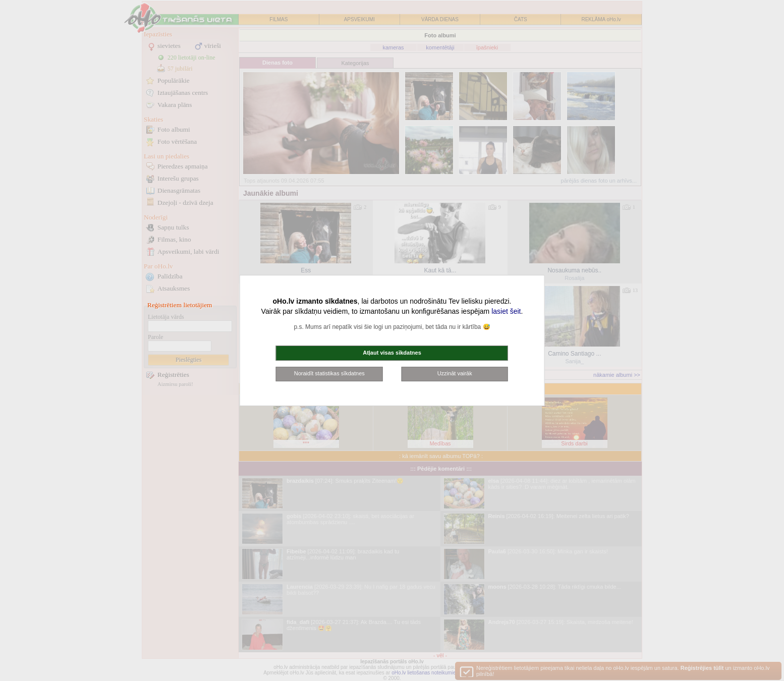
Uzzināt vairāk (455, 373)
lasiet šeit (506, 311)
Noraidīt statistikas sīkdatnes (329, 373)
